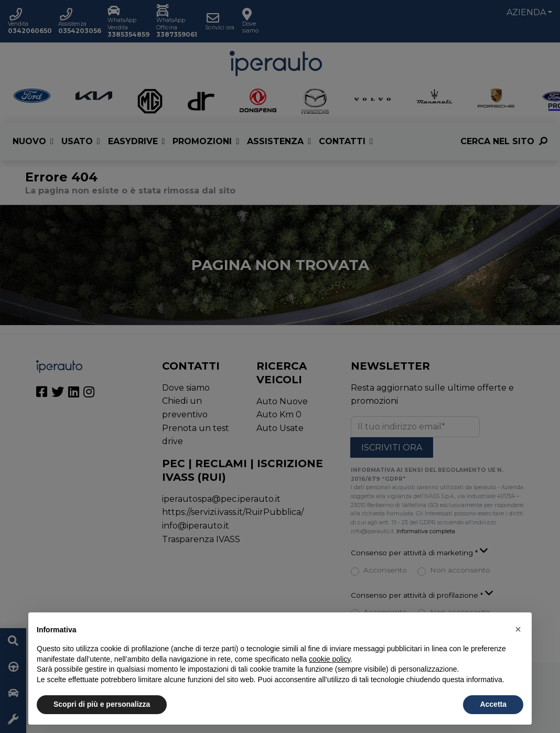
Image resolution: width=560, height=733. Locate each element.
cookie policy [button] (330, 659)
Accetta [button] (493, 704)
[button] (518, 629)
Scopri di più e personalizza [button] (102, 704)
